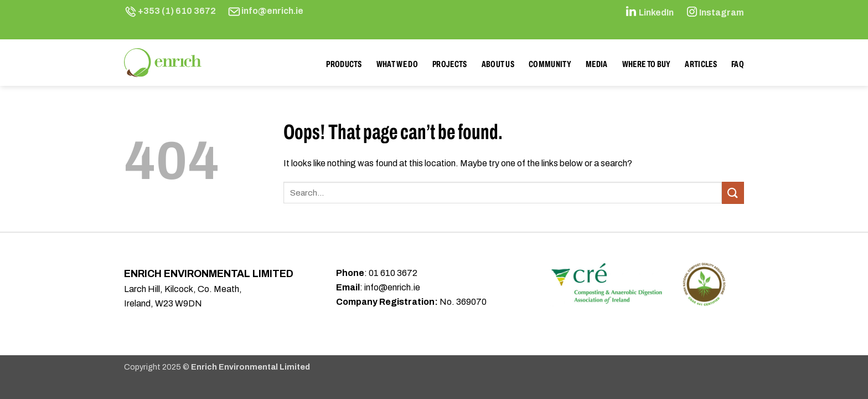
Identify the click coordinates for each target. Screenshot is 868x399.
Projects (450, 64)
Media (597, 64)
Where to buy (647, 64)
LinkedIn (656, 12)
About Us (498, 64)
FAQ (738, 64)
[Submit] (733, 193)
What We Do (397, 64)
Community (550, 64)
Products (344, 64)
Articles (701, 64)
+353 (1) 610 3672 (177, 11)
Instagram (722, 12)
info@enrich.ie (272, 11)
